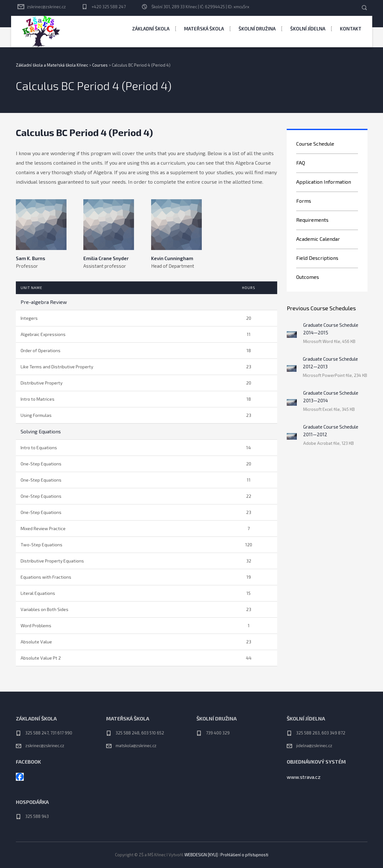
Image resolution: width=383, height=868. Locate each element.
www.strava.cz (304, 777)
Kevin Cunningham (172, 258)
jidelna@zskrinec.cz (314, 746)
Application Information (324, 182)
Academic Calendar (318, 239)
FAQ (301, 163)
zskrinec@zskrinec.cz (46, 7)
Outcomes (308, 277)
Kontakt (351, 29)
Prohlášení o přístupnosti (244, 855)
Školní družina (257, 29)
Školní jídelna (308, 29)
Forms (304, 201)
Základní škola (151, 29)
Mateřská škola (204, 29)
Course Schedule (315, 144)
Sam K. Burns (31, 258)
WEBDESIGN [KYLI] (201, 855)
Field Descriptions (317, 258)
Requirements (312, 220)
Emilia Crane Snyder (106, 258)
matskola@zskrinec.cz (136, 746)
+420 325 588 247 (109, 7)
